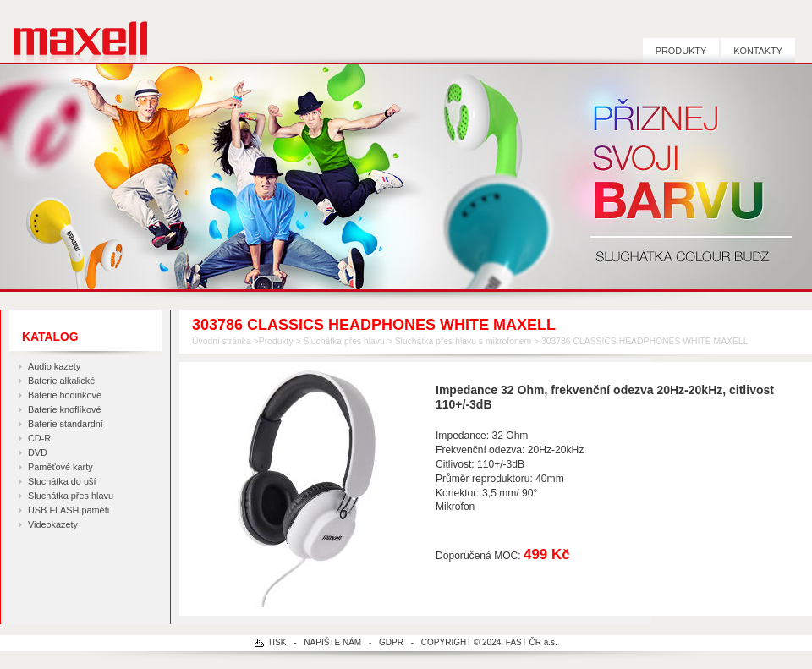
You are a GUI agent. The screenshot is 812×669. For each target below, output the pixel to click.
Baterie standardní (66, 424)
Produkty (681, 51)
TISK (277, 642)
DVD (38, 452)
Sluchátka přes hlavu (71, 496)
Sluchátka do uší (62, 481)
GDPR (391, 642)
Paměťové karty (60, 467)
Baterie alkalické (61, 381)
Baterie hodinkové (65, 395)
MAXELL (74, 32)
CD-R (39, 438)
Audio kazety (54, 366)
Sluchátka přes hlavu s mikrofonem (463, 341)
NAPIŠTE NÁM (332, 642)
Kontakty (758, 51)
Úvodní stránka (222, 341)
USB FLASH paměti (69, 510)
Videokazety (53, 524)
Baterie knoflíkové (64, 409)
